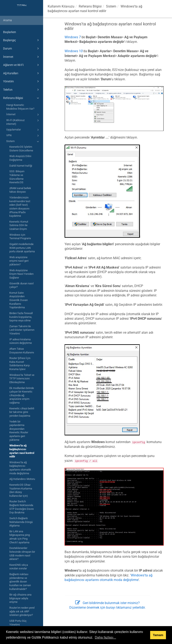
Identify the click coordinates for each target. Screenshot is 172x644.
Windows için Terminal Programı (20, 237)
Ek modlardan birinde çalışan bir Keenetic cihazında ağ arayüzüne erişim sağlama (22, 395)
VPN (23, 136)
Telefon (22, 90)
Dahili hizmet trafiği (21, 166)
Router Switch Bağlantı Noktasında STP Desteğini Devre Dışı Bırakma (22, 507)
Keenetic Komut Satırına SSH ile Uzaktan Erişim (19, 225)
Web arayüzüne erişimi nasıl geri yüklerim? (19, 261)
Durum (22, 48)
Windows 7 (73, 37)
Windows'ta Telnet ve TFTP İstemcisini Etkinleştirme (22, 379)
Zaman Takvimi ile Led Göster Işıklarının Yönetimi (22, 330)
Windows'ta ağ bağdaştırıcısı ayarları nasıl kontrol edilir (22, 451)
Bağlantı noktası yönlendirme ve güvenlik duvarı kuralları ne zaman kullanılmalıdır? (20, 582)
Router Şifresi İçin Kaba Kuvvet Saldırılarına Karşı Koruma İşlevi (20, 364)
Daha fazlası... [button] (105, 637)
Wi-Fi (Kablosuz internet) (23, 122)
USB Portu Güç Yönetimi (18, 623)
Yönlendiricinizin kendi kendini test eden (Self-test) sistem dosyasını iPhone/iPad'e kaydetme (20, 207)
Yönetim (22, 81)
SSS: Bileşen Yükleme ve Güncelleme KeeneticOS (17, 177)
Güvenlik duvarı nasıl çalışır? (21, 285)
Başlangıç (22, 40)
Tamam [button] (158, 635)
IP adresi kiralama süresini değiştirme (21, 341)
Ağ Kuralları (22, 73)
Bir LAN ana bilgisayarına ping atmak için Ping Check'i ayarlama (20, 537)
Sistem (23, 141)
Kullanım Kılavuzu (61, 6)
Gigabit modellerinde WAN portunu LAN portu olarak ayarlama (22, 248)
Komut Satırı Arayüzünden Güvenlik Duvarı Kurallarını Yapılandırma (19, 300)
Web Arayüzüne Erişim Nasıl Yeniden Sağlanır (21, 274)
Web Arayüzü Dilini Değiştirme (20, 158)
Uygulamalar (23, 130)
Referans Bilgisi (22, 98)
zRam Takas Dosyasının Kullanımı (22, 351)
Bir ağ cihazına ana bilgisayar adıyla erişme (20, 598)
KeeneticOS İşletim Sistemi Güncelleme (21, 149)
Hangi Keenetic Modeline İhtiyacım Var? (20, 107)
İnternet (22, 57)
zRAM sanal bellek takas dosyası (20, 190)
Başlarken (10, 32)
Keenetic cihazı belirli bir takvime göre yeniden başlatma (22, 412)
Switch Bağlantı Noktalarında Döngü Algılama (21, 522)
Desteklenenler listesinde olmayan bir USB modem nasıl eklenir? (22, 554)
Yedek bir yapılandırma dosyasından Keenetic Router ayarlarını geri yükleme (19, 431)
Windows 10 (74, 51)
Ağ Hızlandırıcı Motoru (22, 479)
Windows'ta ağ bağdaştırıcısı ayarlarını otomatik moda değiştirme (20, 468)
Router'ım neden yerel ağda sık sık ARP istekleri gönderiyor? (22, 611)
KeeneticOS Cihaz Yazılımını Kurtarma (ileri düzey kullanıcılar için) (21, 490)
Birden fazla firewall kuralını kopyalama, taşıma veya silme (21, 317)
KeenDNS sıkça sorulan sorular (19, 567)
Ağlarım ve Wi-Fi (22, 65)
